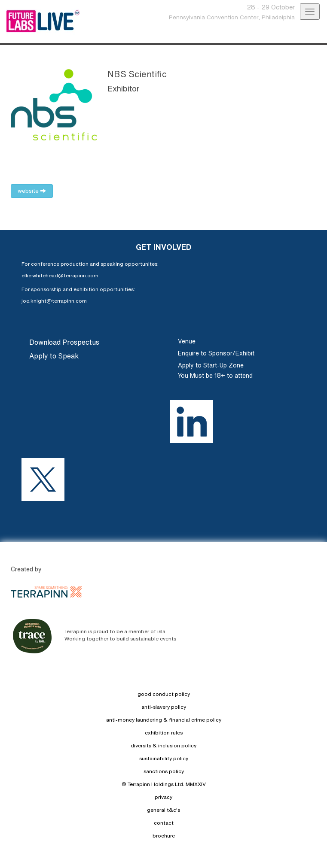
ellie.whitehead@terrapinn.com (60, 275)
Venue (187, 341)
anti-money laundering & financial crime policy (164, 720)
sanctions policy (164, 771)
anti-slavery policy (164, 707)
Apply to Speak (54, 356)
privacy (163, 797)
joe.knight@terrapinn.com (54, 301)
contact (164, 823)
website (32, 191)
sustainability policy (164, 758)
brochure (164, 836)
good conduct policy (164, 694)
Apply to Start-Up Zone (211, 365)
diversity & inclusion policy (163, 745)
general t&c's (163, 810)
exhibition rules (164, 733)
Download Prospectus (64, 342)
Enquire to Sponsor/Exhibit (216, 353)
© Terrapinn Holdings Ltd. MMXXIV (164, 784)
